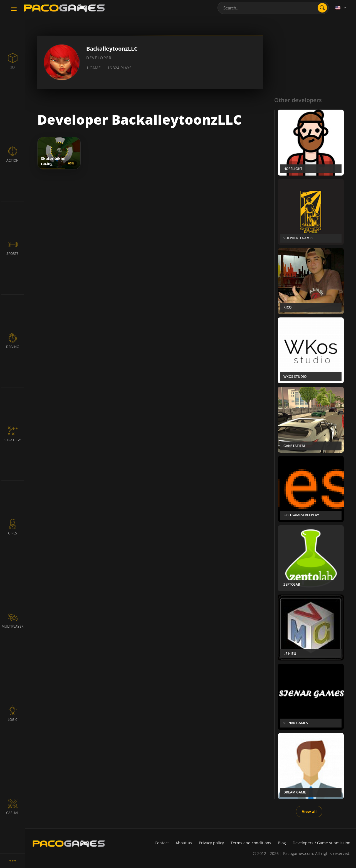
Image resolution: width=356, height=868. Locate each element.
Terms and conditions (251, 843)
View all (309, 811)
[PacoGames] (69, 844)
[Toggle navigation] (14, 9)
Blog (282, 843)
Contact (162, 843)
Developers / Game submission (322, 843)
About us (184, 843)
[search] (322, 8)
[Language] (341, 8)
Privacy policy (211, 843)
